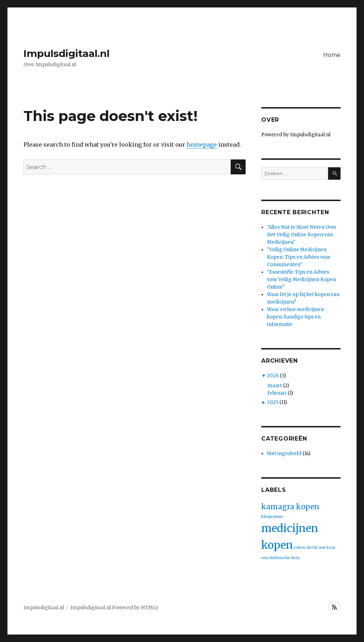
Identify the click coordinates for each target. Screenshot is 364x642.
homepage (202, 144)
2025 (273, 402)
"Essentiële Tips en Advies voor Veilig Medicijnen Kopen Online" (301, 280)
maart (275, 386)
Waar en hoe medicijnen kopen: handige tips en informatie (295, 317)
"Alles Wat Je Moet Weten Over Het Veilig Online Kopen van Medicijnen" (302, 235)
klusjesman (272, 517)
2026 (273, 376)
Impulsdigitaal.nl (66, 53)
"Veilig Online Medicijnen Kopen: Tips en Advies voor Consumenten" (299, 257)
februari (277, 393)
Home (332, 55)
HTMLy (150, 608)
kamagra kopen (290, 507)
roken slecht (306, 548)
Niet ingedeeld (284, 454)
